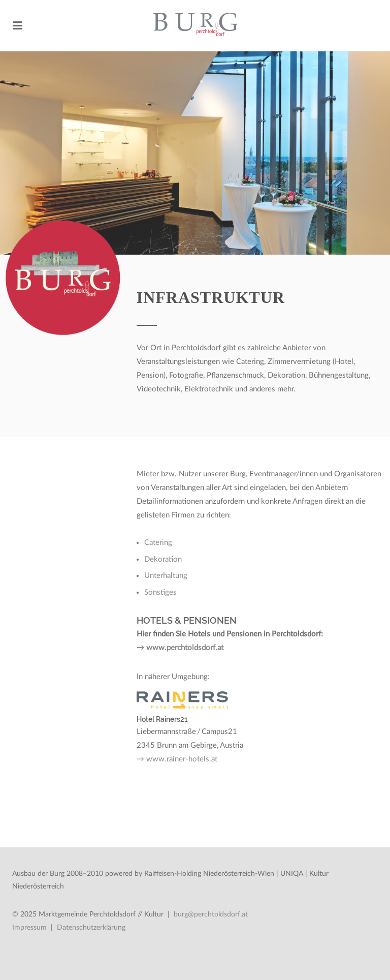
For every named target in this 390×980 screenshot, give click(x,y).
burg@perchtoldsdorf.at (211, 914)
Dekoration (163, 559)
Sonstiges (160, 592)
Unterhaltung (166, 576)
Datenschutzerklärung (91, 928)
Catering (158, 543)
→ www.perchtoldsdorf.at (180, 648)
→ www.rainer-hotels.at (177, 759)
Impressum (29, 928)
